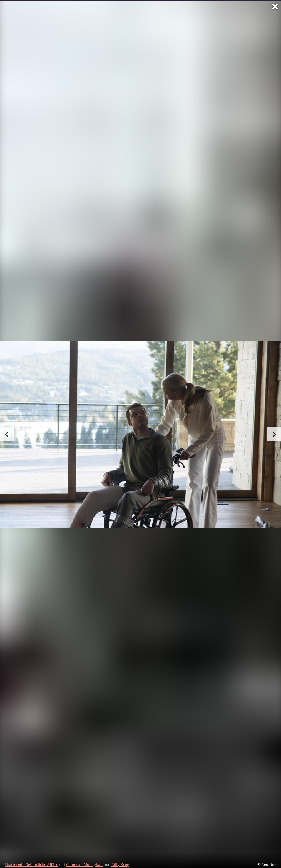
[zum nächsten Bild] (274, 434)
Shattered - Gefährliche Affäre (31, 864)
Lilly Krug (120, 864)
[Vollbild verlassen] (275, 6)
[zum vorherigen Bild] (7, 434)
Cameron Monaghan (84, 864)
